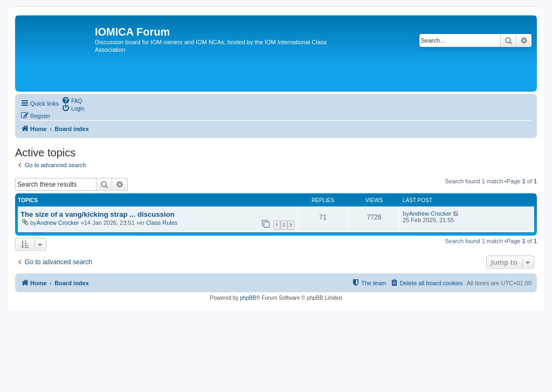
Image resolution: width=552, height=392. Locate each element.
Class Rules (162, 223)
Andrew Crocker (58, 223)
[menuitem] (72, 100)
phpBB (248, 298)
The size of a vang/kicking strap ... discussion (98, 214)
